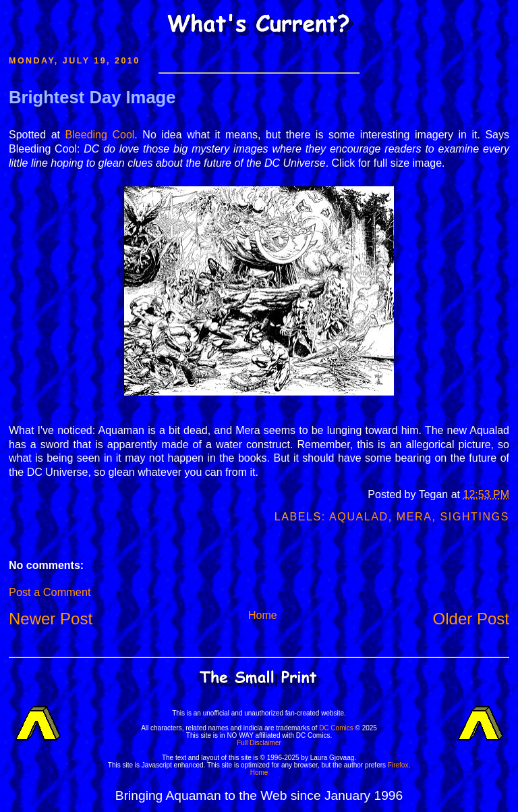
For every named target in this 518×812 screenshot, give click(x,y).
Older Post (471, 619)
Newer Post (51, 619)
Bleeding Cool (100, 135)
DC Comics (336, 728)
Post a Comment (50, 592)
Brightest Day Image (92, 97)
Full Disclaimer (259, 743)
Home (263, 615)
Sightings (475, 517)
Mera (414, 517)
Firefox (398, 765)
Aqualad (359, 517)
